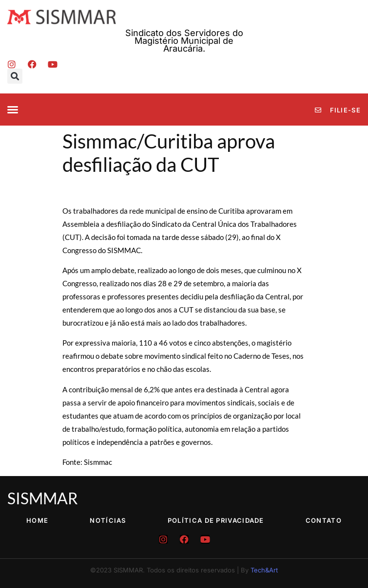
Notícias (108, 520)
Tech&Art (264, 570)
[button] (15, 76)
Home (37, 520)
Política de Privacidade (216, 520)
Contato (324, 520)
